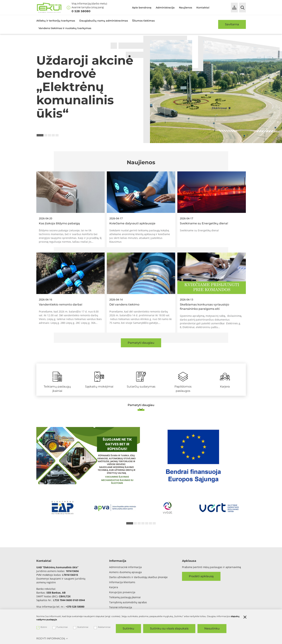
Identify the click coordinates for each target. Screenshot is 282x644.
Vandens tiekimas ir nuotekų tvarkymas (65, 28)
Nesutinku (212, 628)
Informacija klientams (122, 582)
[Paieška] (243, 8)
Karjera (114, 587)
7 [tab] (154, 523)
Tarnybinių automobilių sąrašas (128, 602)
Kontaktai (203, 8)
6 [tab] (150, 523)
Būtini (42, 627)
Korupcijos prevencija (122, 592)
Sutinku (128, 628)
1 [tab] (40, 135)
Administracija (165, 8)
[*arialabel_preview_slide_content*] (63, 508)
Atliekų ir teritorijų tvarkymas (56, 21)
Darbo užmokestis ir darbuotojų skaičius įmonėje (138, 577)
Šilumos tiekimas (143, 21)
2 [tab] (46, 135)
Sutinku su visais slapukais (169, 628)
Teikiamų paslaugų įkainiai (125, 597)
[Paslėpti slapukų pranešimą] (245, 617)
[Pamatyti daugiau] (141, 407)
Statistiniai (81, 627)
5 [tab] (57, 135)
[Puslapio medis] (234, 8)
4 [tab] (53, 135)
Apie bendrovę (142, 8)
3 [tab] (50, 135)
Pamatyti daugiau (141, 343)
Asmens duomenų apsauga (126, 572)
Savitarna (232, 24)
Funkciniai (60, 627)
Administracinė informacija (126, 567)
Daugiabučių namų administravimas (104, 21)
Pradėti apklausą (201, 576)
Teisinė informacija (121, 607)
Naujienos (186, 8)
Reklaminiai (102, 627)
